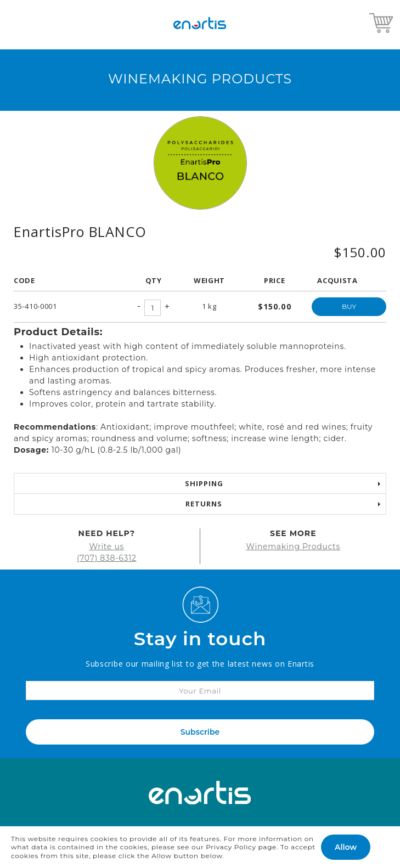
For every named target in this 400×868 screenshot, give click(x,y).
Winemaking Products (293, 546)
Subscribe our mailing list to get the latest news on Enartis (200, 664)
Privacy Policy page (241, 847)
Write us (106, 546)
